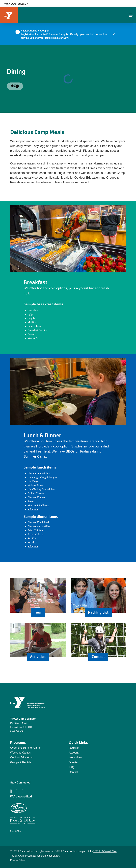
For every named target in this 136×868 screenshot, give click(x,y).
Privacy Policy (18, 860)
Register (74, 748)
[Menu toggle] (131, 15)
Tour (38, 612)
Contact (98, 657)
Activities (38, 657)
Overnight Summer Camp (25, 748)
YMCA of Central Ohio (105, 851)
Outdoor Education (21, 757)
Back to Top (15, 831)
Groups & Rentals (21, 762)
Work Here (75, 757)
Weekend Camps (20, 753)
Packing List (98, 612)
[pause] (17, 86)
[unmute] (13, 86)
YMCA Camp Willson (16, 4)
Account (74, 753)
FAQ (72, 767)
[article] (68, 34)
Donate (73, 762)
